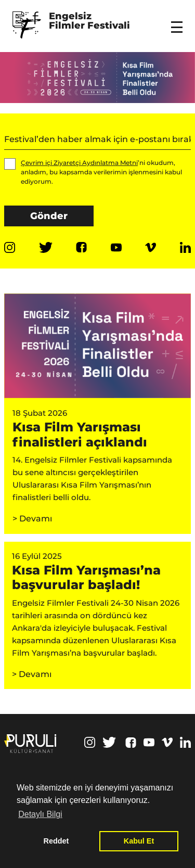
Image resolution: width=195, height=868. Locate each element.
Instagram (10, 247)
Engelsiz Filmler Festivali (89, 21)
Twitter (46, 247)
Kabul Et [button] (139, 841)
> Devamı (32, 519)
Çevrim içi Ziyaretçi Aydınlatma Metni (79, 163)
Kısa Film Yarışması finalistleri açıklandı (80, 435)
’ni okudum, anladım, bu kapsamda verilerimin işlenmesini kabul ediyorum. (93, 172)
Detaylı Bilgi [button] (40, 814)
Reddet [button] (56, 841)
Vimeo (151, 247)
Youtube (116, 247)
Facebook (81, 247)
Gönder (49, 216)
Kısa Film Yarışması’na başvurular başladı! (86, 578)
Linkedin (185, 247)
